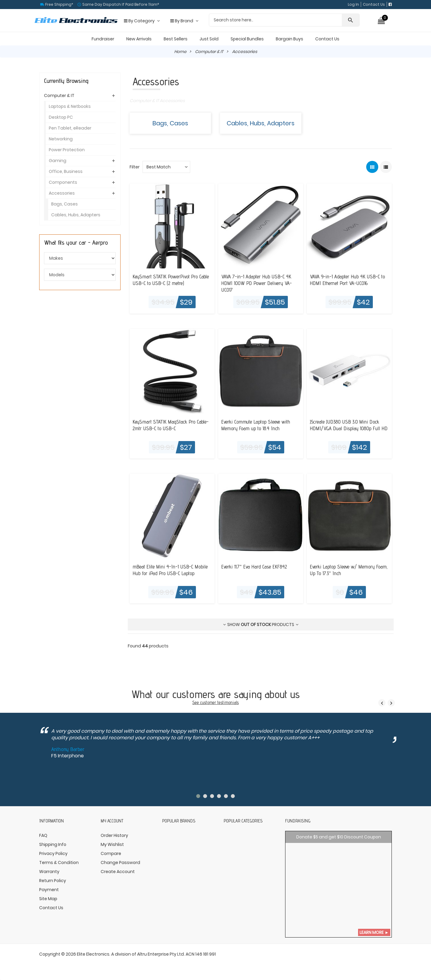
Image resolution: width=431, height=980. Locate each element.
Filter (135, 167)
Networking (61, 139)
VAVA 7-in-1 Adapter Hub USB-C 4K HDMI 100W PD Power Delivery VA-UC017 (258, 283)
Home (180, 52)
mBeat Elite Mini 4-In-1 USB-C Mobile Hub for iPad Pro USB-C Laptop (172, 570)
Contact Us (374, 4)
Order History (114, 836)
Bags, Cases (170, 123)
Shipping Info (53, 845)
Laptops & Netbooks (70, 106)
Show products (261, 625)
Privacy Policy (53, 854)
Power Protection (67, 150)
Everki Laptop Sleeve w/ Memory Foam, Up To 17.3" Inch (344, 570)
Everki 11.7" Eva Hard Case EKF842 (256, 567)
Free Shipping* (59, 4)
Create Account (118, 872)
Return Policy (53, 881)
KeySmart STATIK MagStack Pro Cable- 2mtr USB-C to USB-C (172, 425)
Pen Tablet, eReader (70, 128)
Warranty (49, 872)
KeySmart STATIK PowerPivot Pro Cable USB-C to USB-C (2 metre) (167, 280)
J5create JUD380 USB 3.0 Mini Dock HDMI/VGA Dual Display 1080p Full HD (346, 428)
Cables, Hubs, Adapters (261, 123)
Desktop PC (61, 117)
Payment (49, 890)
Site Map (48, 899)
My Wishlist (112, 845)
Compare (111, 854)
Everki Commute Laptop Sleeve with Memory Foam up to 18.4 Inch (258, 425)
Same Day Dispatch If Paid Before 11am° (120, 4)
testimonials (228, 703)
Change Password (120, 863)
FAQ (43, 836)
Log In (353, 4)
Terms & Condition (59, 863)
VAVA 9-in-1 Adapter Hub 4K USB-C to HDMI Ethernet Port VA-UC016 (349, 280)
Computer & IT (209, 52)
